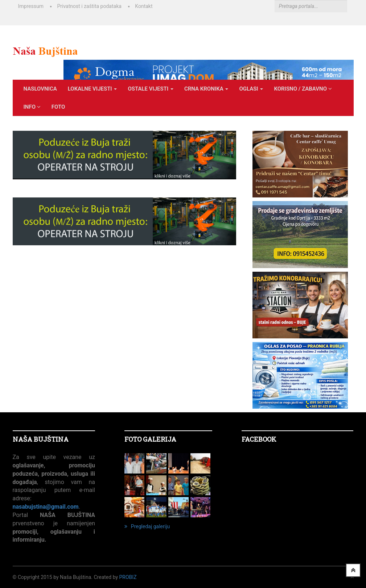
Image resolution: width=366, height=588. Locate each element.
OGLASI (251, 89)
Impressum (31, 6)
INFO (32, 107)
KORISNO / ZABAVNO (303, 89)
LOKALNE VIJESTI (92, 89)
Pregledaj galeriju (147, 526)
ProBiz (128, 577)
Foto (58, 107)
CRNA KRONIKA (206, 89)
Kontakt (144, 6)
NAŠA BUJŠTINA (41, 439)
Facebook (259, 439)
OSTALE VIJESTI (151, 89)
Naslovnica (40, 89)
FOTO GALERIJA (150, 439)
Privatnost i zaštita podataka (89, 6)
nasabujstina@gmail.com (46, 507)
